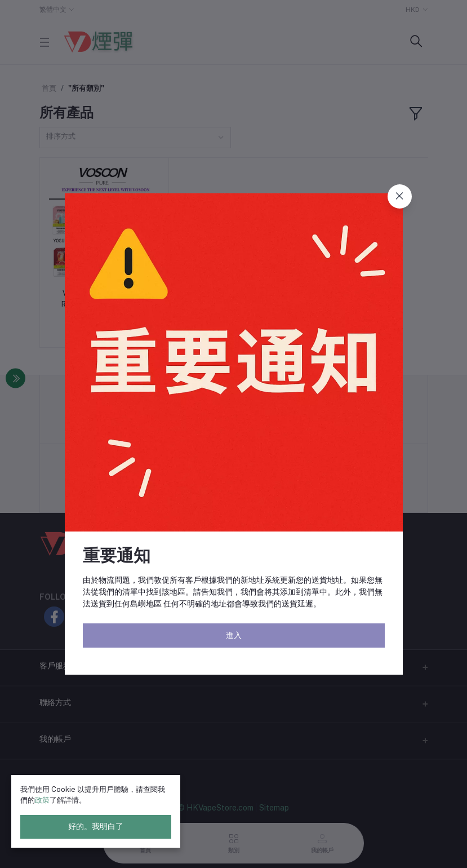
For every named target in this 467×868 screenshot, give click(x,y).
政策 (42, 800)
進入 (234, 635)
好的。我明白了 (96, 826)
